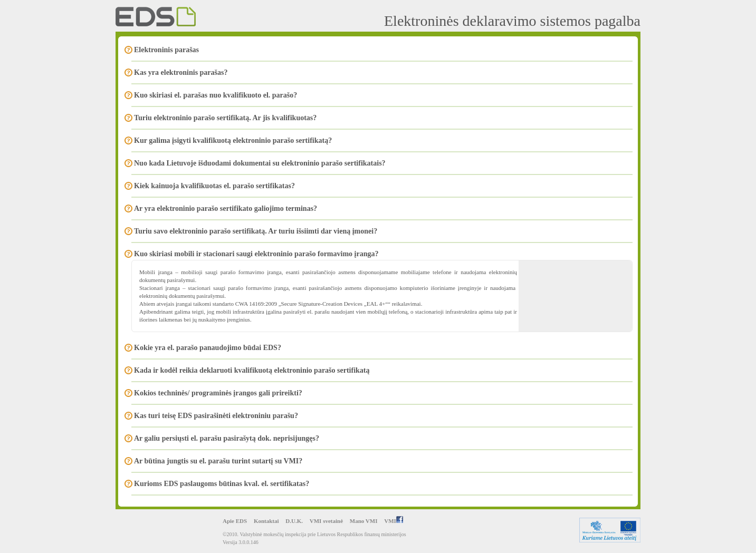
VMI (394, 521)
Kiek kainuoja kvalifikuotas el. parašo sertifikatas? (214, 186)
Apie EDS (235, 521)
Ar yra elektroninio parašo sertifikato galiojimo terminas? (226, 208)
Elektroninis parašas (166, 50)
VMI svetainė (326, 521)
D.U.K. (294, 521)
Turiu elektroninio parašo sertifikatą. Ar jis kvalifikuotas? (225, 118)
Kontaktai (266, 521)
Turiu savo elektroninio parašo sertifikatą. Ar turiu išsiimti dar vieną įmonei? (256, 231)
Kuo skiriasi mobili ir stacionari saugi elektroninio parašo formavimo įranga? (256, 254)
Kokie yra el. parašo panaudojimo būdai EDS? (208, 348)
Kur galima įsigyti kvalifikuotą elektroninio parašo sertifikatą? (233, 140)
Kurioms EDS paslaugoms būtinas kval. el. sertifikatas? (222, 484)
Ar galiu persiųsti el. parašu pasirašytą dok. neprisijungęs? (227, 438)
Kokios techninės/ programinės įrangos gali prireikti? (218, 393)
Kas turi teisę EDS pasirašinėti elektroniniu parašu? (216, 416)
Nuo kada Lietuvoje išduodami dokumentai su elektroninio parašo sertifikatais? (260, 163)
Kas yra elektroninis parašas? (181, 72)
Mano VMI (364, 521)
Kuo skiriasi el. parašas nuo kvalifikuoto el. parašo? (216, 95)
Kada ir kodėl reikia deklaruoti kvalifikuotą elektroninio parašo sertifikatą (252, 370)
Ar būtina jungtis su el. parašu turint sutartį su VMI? (218, 461)
